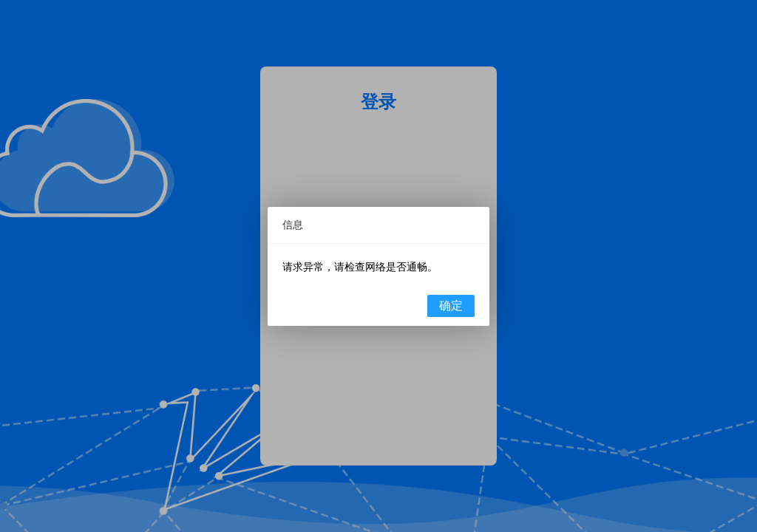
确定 (451, 306)
